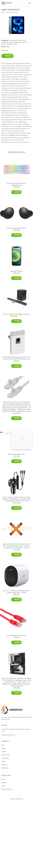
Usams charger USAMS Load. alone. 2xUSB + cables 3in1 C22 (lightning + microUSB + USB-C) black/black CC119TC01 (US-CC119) (17, 499)
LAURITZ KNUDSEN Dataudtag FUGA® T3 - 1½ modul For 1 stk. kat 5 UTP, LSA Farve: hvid (17, 358)
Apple (11, 42)
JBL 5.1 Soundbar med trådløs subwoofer (16, 314)
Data (20, 40)
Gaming (4, 752)
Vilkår (3, 786)
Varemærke (5, 42)
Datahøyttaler (18, 42)
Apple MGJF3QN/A (17, 271)
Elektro (3, 748)
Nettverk (4, 765)
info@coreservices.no (8, 735)
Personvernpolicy (7, 789)
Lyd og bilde (5, 758)
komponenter (13, 40)
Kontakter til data (12, 44)
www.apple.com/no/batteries (20, 142)
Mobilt (24, 40)
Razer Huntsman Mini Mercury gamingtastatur (17, 184)
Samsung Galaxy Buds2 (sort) (17, 228)
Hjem (3, 12)
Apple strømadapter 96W (16, 454)
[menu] (30, 3)
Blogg (3, 779)
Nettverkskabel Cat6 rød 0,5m (17, 636)
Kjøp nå (8, 56)
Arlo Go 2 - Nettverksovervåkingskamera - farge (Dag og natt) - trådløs (16, 592)
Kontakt (4, 783)
